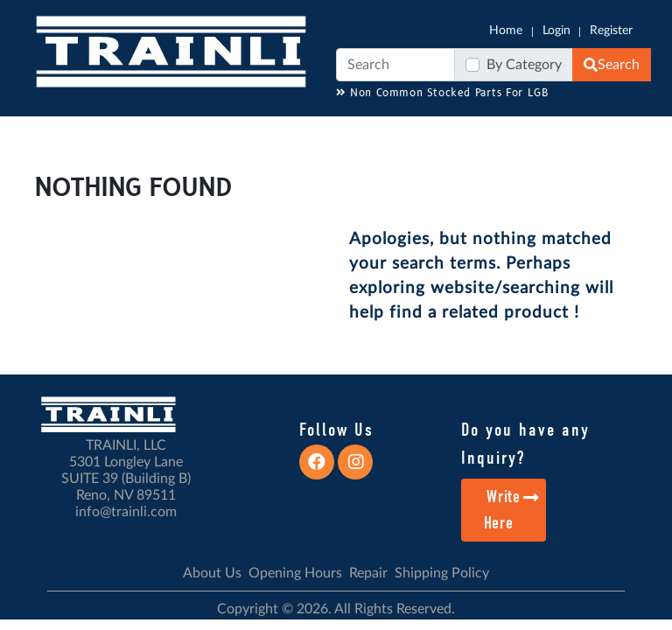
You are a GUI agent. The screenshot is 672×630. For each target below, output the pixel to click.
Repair (368, 573)
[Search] (395, 65)
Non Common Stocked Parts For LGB (442, 93)
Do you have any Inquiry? (525, 444)
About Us (212, 573)
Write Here (512, 510)
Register (611, 31)
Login (556, 31)
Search (612, 65)
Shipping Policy (442, 573)
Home (506, 31)
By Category (524, 65)
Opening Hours (295, 573)
